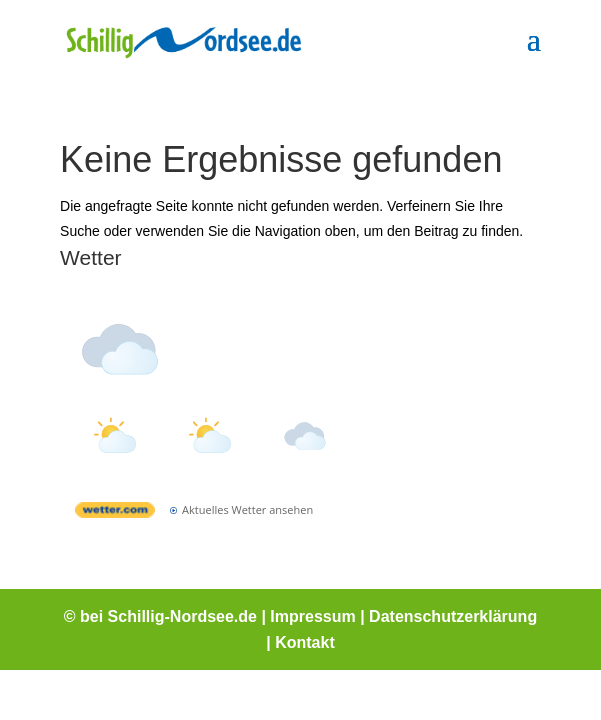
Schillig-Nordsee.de (182, 616)
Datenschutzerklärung (453, 616)
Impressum (312, 616)
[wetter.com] (115, 513)
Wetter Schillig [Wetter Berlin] (209, 301)
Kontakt (305, 642)
